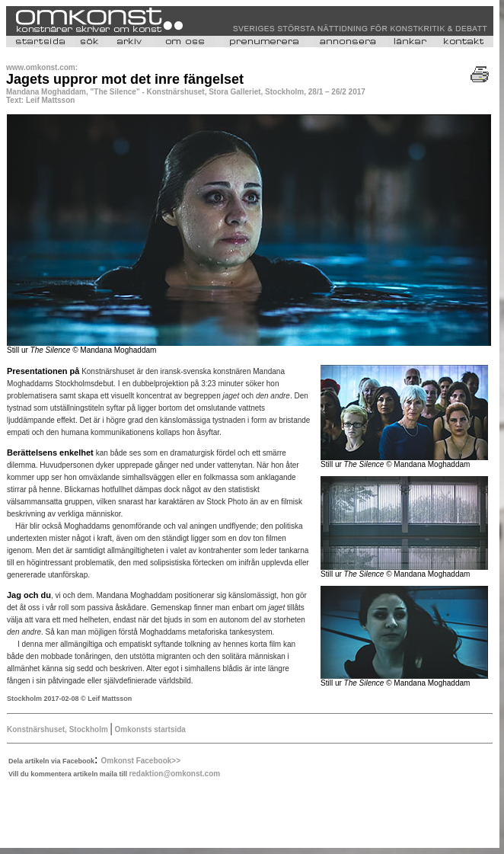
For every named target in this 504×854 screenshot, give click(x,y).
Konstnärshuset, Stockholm (59, 729)
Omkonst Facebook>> (141, 761)
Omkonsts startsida (149, 729)
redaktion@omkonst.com (174, 774)
